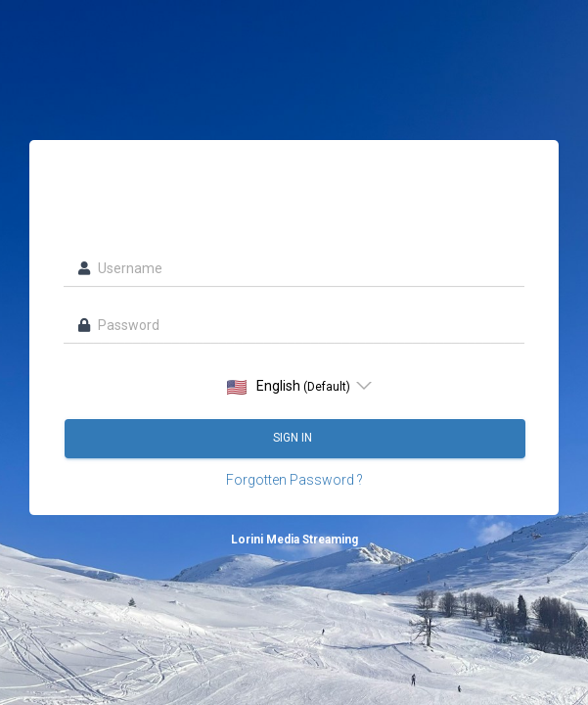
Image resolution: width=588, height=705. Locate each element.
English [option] (289, 386)
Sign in (294, 438)
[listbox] (294, 386)
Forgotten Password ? (294, 480)
